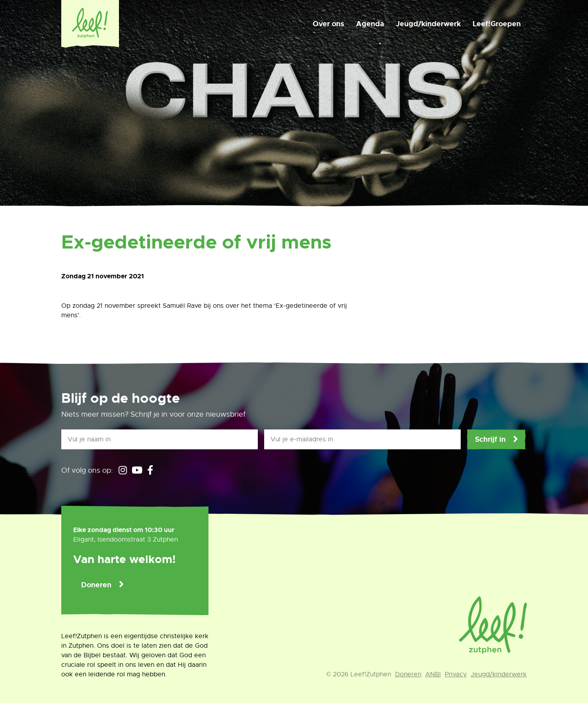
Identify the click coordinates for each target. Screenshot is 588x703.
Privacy (456, 674)
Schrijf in (490, 439)
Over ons (328, 24)
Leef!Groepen (497, 24)
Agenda (370, 24)
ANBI (433, 674)
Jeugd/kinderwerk (428, 24)
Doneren (96, 585)
